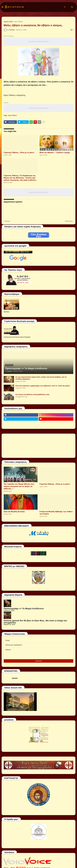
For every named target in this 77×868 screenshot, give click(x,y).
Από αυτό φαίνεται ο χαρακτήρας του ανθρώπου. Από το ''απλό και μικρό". (43, 386)
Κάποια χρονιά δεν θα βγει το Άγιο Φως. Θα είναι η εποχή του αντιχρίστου (35, 622)
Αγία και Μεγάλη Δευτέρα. (14, 512)
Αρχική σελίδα (8, 22)
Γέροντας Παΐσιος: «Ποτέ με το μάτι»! (19, 153)
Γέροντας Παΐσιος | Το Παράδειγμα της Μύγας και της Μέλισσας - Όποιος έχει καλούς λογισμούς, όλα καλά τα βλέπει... (20, 178)
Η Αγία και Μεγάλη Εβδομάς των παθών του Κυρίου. (56, 513)
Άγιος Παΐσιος (19, 22)
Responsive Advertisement (38, 41)
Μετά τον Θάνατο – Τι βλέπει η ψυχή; (55, 153)
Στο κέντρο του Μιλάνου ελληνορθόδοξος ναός (32, 394)
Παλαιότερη (69, 221)
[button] (2, 7)
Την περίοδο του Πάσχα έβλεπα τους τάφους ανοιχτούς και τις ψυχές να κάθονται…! (19, 486)
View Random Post (38, 235)
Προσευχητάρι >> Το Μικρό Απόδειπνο (26, 368)
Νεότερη (7, 221)
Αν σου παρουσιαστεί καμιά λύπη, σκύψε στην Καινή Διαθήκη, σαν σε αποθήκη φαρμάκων (41, 378)
